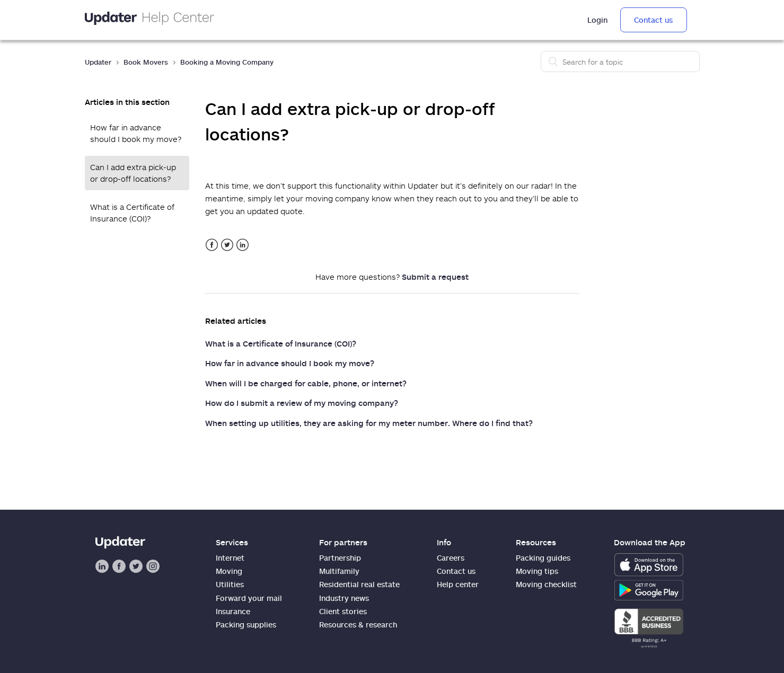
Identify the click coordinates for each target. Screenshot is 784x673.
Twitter (227, 245)
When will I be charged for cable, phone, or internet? (306, 383)
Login (597, 20)
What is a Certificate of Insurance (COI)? (132, 213)
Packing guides (543, 558)
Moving (229, 571)
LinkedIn (243, 245)
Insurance (233, 611)
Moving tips (537, 571)
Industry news (344, 598)
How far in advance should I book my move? (136, 133)
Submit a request (435, 277)
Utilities (230, 584)
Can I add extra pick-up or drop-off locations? (133, 173)
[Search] (620, 61)
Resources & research (358, 625)
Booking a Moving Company (227, 62)
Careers (451, 558)
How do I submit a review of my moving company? (302, 403)
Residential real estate (359, 584)
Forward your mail (249, 598)
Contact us (653, 20)
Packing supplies (246, 625)
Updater (98, 62)
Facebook (212, 245)
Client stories (343, 611)
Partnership (340, 558)
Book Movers (146, 62)
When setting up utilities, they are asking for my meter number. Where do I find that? (369, 423)
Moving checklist (546, 584)
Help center (458, 584)
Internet (230, 558)
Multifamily (339, 571)
